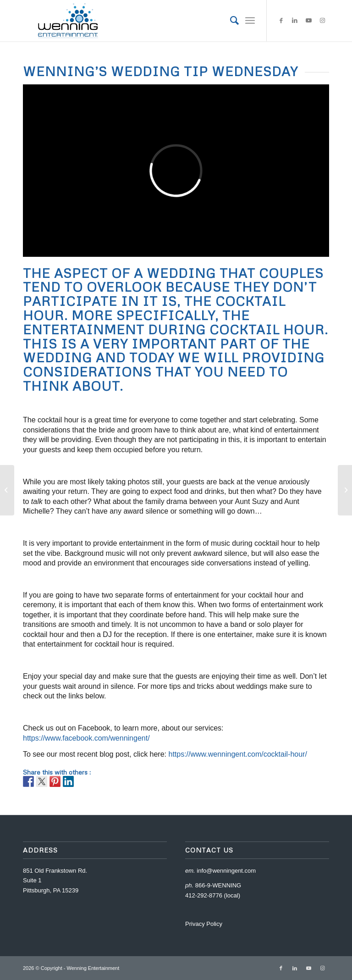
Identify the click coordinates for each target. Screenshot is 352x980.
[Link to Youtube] (308, 21)
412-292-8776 (204, 895)
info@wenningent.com (226, 871)
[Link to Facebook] (281, 21)
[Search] (230, 21)
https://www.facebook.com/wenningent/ (86, 738)
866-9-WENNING (218, 885)
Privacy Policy (204, 924)
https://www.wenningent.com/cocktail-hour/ (237, 754)
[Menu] (250, 21)
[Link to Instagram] (322, 21)
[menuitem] (230, 21)
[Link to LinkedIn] (295, 21)
